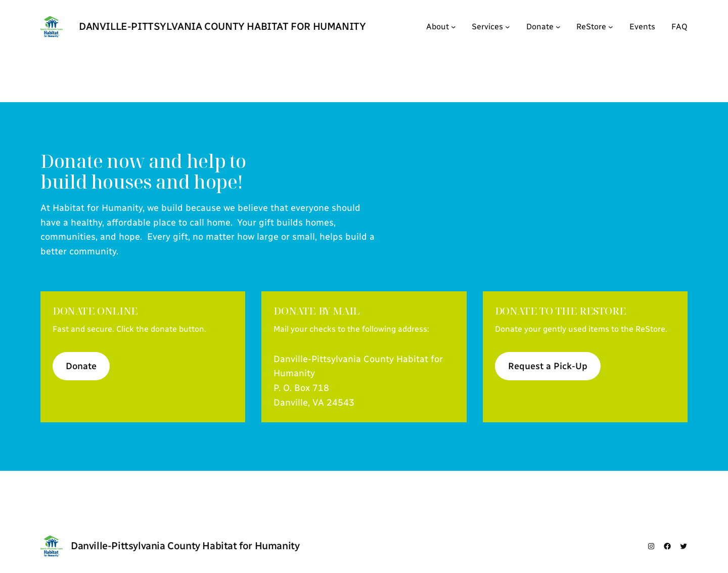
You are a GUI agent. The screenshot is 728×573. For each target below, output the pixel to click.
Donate (81, 366)
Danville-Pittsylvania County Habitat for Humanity (222, 26)
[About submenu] (453, 27)
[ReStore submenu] (611, 27)
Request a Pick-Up (548, 366)
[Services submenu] (508, 27)
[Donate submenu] (558, 27)
